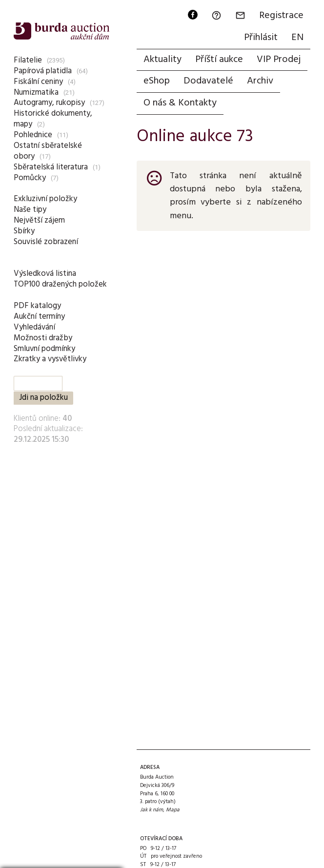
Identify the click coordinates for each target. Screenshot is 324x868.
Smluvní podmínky (44, 349)
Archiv (260, 81)
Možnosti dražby (43, 338)
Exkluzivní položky (45, 199)
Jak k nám (152, 810)
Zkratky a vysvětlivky (50, 359)
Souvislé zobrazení (46, 242)
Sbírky (24, 231)
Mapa (173, 810)
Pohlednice (33, 135)
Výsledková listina (45, 274)
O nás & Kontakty (180, 103)
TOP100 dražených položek (60, 284)
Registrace (281, 16)
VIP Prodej (279, 60)
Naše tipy (30, 210)
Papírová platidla (43, 71)
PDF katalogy (37, 306)
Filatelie (28, 60)
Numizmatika (36, 93)
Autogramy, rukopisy (49, 103)
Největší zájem (39, 220)
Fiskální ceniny (38, 82)
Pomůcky (30, 178)
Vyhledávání (34, 327)
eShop (157, 81)
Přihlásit (261, 38)
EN (297, 38)
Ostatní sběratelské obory (48, 151)
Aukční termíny (39, 317)
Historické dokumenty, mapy (53, 119)
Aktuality (162, 60)
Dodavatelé (208, 81)
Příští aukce (219, 60)
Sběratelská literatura (51, 167)
